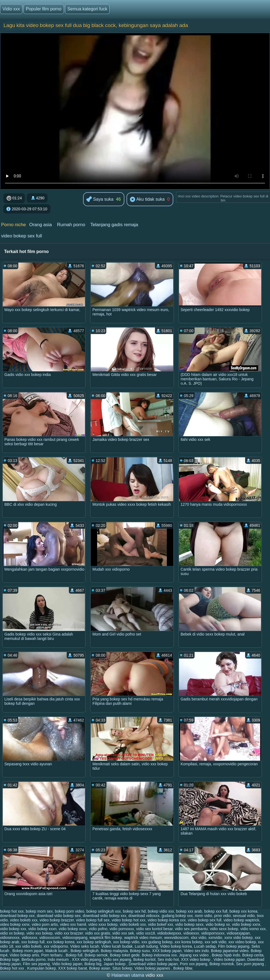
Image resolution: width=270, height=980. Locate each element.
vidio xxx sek (123, 933)
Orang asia (41, 225)
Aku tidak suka (147, 200)
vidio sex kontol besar (154, 929)
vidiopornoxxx (213, 933)
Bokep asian (100, 968)
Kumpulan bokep (42, 968)
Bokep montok (222, 964)
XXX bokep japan (167, 951)
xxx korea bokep (189, 942)
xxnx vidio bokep (239, 938)
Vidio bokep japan (67, 964)
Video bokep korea (176, 946)
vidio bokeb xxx (133, 924)
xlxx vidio (199, 938)
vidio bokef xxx (161, 924)
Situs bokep (122, 968)
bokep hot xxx (12, 911)
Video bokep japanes (153, 968)
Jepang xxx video (194, 955)
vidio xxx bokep (40, 933)
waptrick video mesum (143, 938)
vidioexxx (191, 933)
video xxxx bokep (103, 924)
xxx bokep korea (60, 942)
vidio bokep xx (218, 924)
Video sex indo (196, 951)
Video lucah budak (117, 946)
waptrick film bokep (106, 938)
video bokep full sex (93, 920)
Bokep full (74, 955)
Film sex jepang (36, 964)
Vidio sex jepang (117, 959)
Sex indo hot (168, 959)
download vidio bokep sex (59, 916)
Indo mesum (59, 959)
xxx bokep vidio (126, 942)
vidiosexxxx (10, 938)
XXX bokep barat (72, 968)
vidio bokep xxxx (73, 929)
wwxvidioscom (176, 938)
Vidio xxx (11, 9)
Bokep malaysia (114, 951)
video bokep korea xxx (167, 920)
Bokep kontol (144, 959)
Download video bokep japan (153, 964)
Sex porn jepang (251, 964)
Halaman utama (128, 975)
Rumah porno (71, 225)
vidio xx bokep (12, 933)
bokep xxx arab (189, 911)
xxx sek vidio (215, 942)
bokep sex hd (134, 911)
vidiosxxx (29, 938)
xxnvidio (215, 938)
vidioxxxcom (50, 938)
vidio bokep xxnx (246, 924)
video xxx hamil (73, 924)
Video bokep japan (229, 959)
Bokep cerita (253, 955)
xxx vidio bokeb (28, 946)
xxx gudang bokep (157, 942)
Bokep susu (140, 951)
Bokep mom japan (28, 951)
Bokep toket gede (125, 955)
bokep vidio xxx (161, 911)
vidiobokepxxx (169, 933)
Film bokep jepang (234, 946)
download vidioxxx (144, 916)
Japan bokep (115, 964)
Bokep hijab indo (226, 955)
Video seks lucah (85, 946)
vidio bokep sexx (189, 924)
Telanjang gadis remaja (114, 225)
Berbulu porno (34, 959)
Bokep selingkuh (85, 951)
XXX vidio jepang (86, 959)
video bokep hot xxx (129, 920)
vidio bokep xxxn (43, 929)
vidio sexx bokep (224, 929)
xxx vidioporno (56, 946)
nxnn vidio (203, 916)
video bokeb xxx (24, 920)
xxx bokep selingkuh (94, 942)
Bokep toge (10, 959)
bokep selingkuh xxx (104, 911)
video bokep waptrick (241, 920)
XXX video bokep (196, 959)
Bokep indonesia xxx (159, 955)
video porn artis (45, 924)
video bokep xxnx (15, 924)
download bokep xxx (17, 916)
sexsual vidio (244, 916)
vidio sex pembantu (191, 929)
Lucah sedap (205, 946)
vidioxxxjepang (75, 938)
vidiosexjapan (238, 933)
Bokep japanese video (230, 951)
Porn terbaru (52, 955)
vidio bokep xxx (13, 929)
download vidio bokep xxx (105, 916)
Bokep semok (96, 955)
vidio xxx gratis (98, 933)
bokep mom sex (39, 911)
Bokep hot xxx (13, 968)
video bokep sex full (21, 236)
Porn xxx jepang (193, 964)
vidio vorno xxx (253, 929)
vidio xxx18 (146, 933)
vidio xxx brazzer (69, 933)
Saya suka (100, 199)
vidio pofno (98, 929)
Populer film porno (44, 9)
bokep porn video (70, 911)
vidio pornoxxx (122, 929)
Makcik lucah (57, 951)
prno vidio (223, 916)
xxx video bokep (242, 942)
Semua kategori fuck (87, 9)
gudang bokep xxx (177, 916)
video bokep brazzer (57, 920)
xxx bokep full (33, 942)
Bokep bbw (183, 968)
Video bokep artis (24, 955)
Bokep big (93, 964)
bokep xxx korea (243, 911)
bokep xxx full (216, 911)
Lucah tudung (146, 946)
